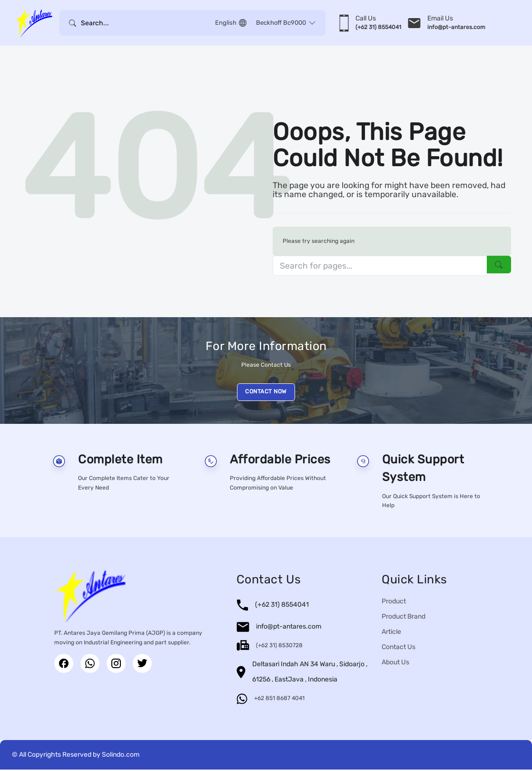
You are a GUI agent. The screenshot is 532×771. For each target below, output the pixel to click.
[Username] (146, 23)
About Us (395, 664)
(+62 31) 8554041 (282, 606)
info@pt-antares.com (289, 628)
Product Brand (404, 618)
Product (394, 603)
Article (391, 633)
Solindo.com (121, 756)
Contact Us (399, 648)
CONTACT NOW (266, 393)
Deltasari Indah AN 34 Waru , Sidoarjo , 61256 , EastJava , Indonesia (310, 673)
